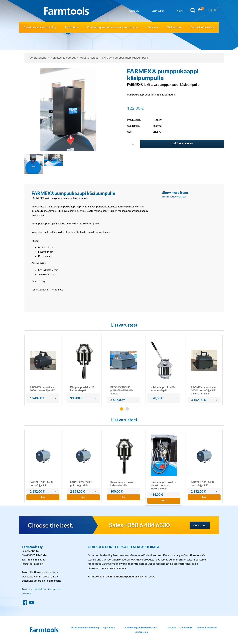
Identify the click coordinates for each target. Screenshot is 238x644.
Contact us (200, 525)
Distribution (158, 11)
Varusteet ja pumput (63, 58)
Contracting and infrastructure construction (113, 27)
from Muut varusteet (174, 196)
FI (210, 10)
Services (153, 27)
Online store (174, 27)
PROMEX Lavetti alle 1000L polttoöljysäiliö (42, 389)
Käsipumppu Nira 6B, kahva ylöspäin (163, 389)
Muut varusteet (89, 58)
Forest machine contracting (40, 27)
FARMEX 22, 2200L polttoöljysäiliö (81, 483)
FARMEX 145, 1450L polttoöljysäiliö (42, 483)
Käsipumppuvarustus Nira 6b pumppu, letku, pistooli (163, 485)
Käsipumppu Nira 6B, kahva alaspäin (82, 389)
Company (134, 11)
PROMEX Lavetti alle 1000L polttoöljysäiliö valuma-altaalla (204, 390)
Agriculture (71, 27)
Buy (43, 497)
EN (214, 10)
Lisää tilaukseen (182, 143)
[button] (121, 409)
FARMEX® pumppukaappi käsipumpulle (125, 58)
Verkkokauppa (38, 58)
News (180, 11)
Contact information (203, 27)
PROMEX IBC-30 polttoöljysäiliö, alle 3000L (122, 390)
